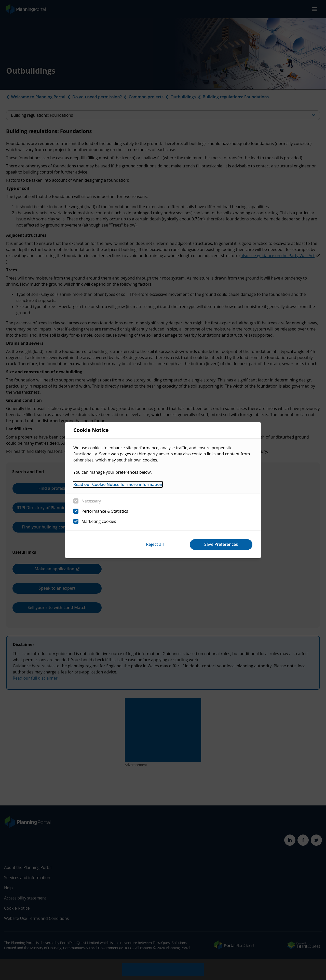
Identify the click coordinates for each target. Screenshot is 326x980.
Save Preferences (221, 544)
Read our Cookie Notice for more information (118, 484)
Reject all (155, 544)
